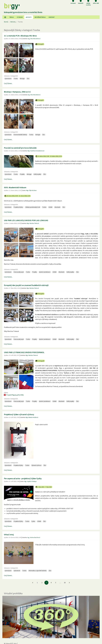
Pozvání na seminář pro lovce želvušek (20, 148)
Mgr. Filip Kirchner (31, 190)
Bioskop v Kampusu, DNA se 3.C (17, 92)
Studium (20, 17)
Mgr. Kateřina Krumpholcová (36, 151)
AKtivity (29, 17)
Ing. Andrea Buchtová (34, 537)
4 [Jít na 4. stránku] (51, 583)
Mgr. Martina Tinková (33, 223)
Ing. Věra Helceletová (34, 39)
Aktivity (13, 22)
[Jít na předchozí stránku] (33, 583)
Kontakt (52, 17)
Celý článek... (8, 83)
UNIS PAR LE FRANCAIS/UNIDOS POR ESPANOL (24, 352)
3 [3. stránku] (46, 583)
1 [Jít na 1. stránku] (37, 583)
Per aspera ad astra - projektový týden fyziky (23, 478)
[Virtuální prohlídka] (51, 617)
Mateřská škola (40, 17)
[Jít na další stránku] (69, 583)
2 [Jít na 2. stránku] (42, 583)
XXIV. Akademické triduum (15, 187)
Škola (12, 17)
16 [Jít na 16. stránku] (65, 583)
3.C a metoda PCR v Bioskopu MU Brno (20, 36)
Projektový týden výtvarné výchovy (19, 414)
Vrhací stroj (9, 535)
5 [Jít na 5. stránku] (56, 583)
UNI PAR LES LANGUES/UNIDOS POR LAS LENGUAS (26, 220)
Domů (6, 22)
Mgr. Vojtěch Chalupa (30, 481)
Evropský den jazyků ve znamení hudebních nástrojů (26, 285)
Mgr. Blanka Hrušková (32, 417)
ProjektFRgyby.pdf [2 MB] (14, 395)
